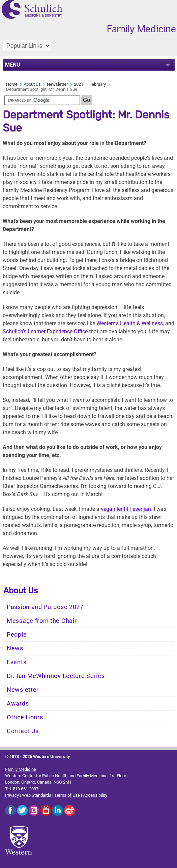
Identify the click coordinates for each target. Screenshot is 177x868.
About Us (32, 84)
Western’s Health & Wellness (130, 323)
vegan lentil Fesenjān (126, 509)
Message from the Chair (42, 621)
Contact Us (23, 731)
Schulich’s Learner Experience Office (45, 331)
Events (17, 662)
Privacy (12, 795)
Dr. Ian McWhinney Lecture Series (56, 676)
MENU (13, 65)
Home (12, 84)
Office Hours (25, 717)
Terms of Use (67, 795)
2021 (79, 84)
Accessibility (95, 795)
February (98, 84)
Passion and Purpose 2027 (45, 607)
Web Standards (37, 795)
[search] (42, 100)
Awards (18, 704)
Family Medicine (21, 769)
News (15, 648)
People (17, 635)
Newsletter (57, 84)
